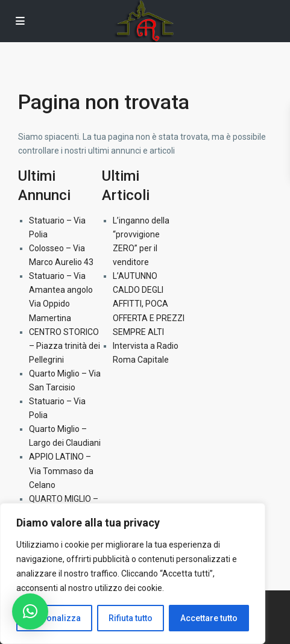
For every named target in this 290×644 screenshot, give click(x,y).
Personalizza (54, 618)
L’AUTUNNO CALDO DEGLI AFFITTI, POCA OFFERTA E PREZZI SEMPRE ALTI (149, 304)
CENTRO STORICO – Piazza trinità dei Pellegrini (65, 346)
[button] (30, 611)
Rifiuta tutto (131, 618)
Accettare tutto (209, 618)
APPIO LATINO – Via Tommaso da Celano (61, 470)
